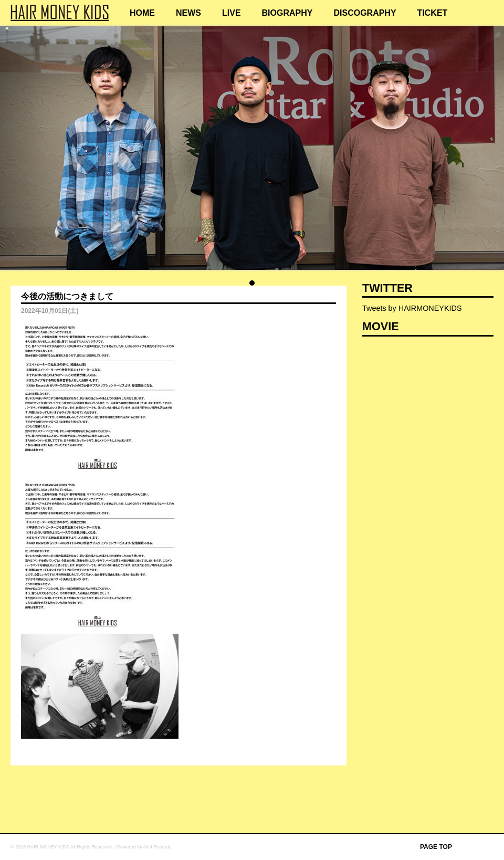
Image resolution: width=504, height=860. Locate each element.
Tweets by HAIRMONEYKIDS (412, 308)
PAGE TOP (436, 847)
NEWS (188, 13)
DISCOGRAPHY (365, 13)
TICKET (433, 13)
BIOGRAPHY (287, 13)
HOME (142, 13)
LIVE (232, 13)
